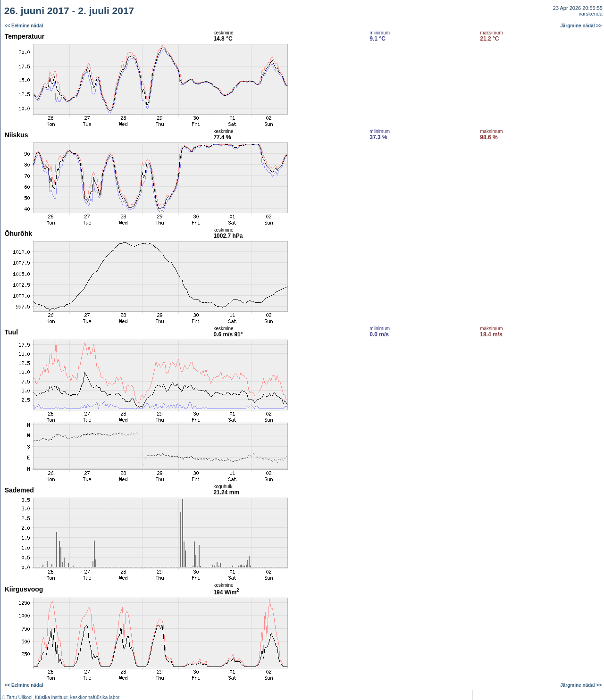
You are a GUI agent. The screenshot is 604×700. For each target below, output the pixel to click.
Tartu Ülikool (20, 697)
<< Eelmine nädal (24, 26)
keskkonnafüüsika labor (95, 697)
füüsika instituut (51, 697)
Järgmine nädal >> (581, 26)
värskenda (591, 14)
